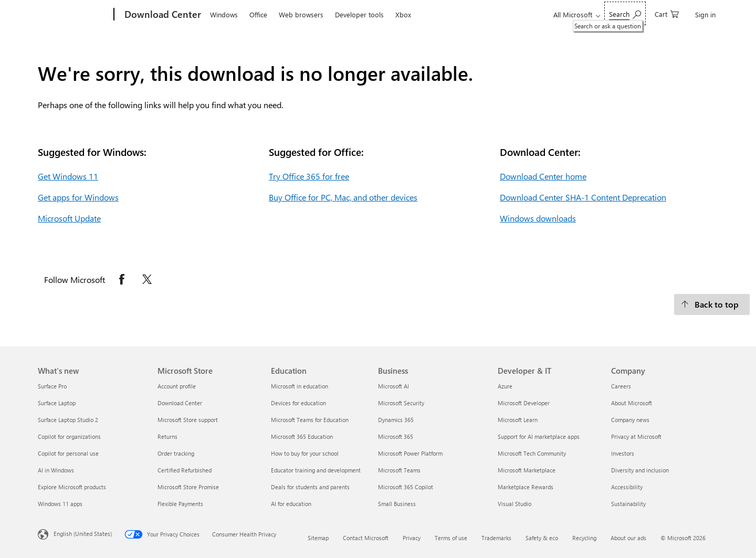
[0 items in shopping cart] (667, 13)
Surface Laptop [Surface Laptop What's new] (57, 403)
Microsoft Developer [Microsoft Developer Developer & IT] (524, 403)
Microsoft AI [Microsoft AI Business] (393, 386)
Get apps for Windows (78, 197)
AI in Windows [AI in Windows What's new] (56, 470)
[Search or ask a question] (625, 13)
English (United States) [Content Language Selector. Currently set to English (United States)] (83, 534)
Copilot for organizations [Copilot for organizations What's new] (69, 436)
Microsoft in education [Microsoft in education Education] (300, 386)
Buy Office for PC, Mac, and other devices (343, 197)
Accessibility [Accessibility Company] (627, 487)
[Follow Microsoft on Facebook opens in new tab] (122, 279)
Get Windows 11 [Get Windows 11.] (68, 176)
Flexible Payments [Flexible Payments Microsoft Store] (180, 504)
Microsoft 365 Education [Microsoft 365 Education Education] (302, 436)
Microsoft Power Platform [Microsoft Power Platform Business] (410, 453)
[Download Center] (162, 15)
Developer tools (359, 14)
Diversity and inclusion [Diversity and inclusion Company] (640, 470)
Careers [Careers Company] (621, 386)
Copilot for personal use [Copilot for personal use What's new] (68, 453)
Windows (224, 14)
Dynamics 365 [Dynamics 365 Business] (396, 420)
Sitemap (318, 538)
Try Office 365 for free (309, 176)
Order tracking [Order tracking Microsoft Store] (176, 453)
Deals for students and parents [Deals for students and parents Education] (310, 487)
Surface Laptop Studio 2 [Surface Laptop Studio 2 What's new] (68, 420)
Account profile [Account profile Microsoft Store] (177, 386)
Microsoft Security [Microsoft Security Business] (401, 403)
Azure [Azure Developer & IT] (505, 386)
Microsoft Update (69, 218)
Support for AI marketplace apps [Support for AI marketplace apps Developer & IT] (539, 436)
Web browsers (301, 14)
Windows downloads (538, 218)
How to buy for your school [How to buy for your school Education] (305, 453)
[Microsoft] (74, 15)
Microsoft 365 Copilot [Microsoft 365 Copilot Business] (406, 487)
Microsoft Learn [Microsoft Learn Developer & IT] (518, 420)
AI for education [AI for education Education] (291, 504)
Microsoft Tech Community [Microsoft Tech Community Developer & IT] (532, 453)
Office (258, 14)
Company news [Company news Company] (630, 420)
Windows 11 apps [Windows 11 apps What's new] (60, 504)
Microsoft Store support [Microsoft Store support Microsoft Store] (188, 420)
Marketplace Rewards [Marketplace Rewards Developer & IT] (526, 487)
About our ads (628, 538)
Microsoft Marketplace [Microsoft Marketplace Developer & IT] (527, 470)
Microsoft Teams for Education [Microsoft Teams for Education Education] (310, 420)
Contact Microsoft (366, 538)
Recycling (584, 538)
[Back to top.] (712, 304)
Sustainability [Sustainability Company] (628, 504)
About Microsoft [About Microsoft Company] (632, 403)
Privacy (412, 538)
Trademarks (496, 538)
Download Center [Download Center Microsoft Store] (180, 403)
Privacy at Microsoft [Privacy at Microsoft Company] (636, 436)
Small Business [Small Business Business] (397, 504)
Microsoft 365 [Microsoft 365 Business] (396, 436)
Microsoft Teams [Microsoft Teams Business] (399, 470)
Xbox (403, 14)
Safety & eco (542, 538)
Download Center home (543, 176)
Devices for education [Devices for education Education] (298, 403)
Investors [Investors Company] (623, 453)
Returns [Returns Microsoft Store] (167, 436)
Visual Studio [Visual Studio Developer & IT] (514, 504)
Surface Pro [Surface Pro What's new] (52, 386)
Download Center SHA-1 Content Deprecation (583, 197)
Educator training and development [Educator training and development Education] (316, 470)
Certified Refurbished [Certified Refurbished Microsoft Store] (185, 470)
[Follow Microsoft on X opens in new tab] (147, 279)
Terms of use (451, 538)
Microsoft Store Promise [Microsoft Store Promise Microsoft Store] (188, 487)
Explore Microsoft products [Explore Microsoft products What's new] (72, 487)
